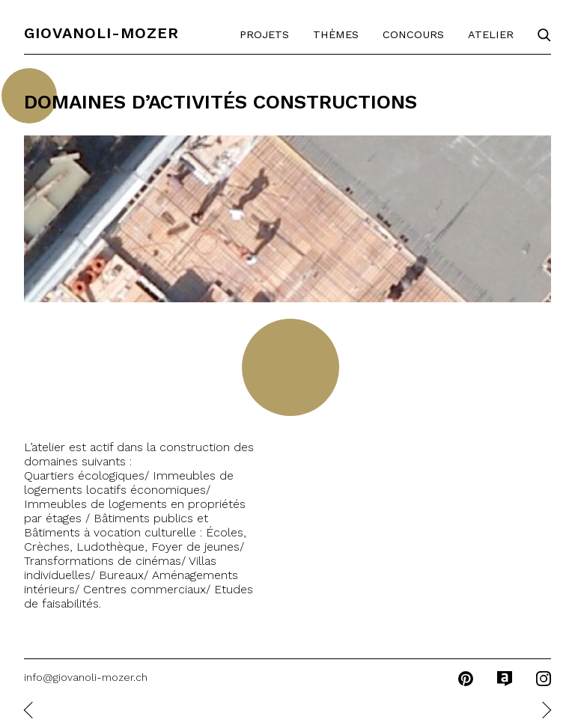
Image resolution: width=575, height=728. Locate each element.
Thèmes (336, 34)
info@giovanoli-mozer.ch (86, 677)
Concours (413, 34)
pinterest (466, 679)
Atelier (491, 34)
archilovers (505, 679)
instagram (544, 679)
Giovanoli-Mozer (101, 33)
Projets (264, 34)
